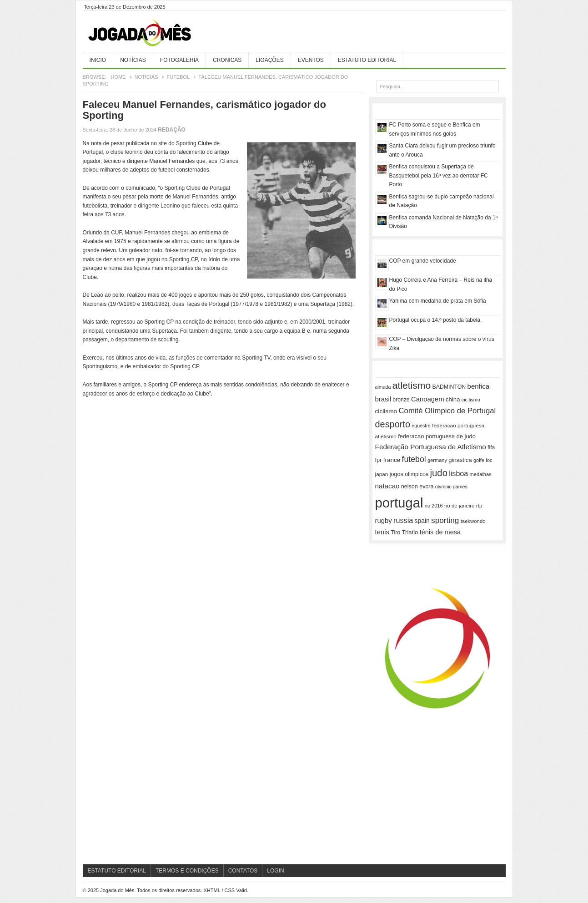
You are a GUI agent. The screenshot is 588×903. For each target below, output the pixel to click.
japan (382, 474)
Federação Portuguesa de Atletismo (431, 447)
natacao (387, 486)
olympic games (451, 487)
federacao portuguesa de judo (437, 436)
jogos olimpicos (409, 474)
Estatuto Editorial (367, 60)
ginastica (460, 460)
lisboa (458, 473)
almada (383, 387)
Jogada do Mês (151, 33)
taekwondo (473, 521)
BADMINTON (449, 387)
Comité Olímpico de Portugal (447, 411)
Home (118, 77)
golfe (479, 460)
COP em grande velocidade (423, 261)
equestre (421, 426)
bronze (401, 400)
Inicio (98, 60)
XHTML (212, 890)
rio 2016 (434, 506)
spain (422, 521)
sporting (445, 520)
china (453, 399)
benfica (478, 386)
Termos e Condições (187, 871)
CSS (230, 890)
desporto (393, 424)
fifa (491, 447)
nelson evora (417, 487)
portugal (399, 503)
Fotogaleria (179, 60)
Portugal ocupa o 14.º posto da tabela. (436, 320)
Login (275, 871)
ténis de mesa (440, 532)
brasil (383, 399)
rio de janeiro (459, 506)
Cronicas (227, 60)
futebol (414, 459)
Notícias (133, 60)
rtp (479, 505)
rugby (384, 521)
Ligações (269, 60)
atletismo (412, 385)
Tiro (395, 533)
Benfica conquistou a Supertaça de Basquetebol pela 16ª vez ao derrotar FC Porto (439, 175)
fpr (379, 460)
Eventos (311, 60)
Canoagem (428, 399)
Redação (172, 130)
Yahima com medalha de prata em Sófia (438, 301)
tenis (382, 532)
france (392, 460)
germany (437, 460)
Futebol (178, 77)
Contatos (243, 871)
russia (403, 520)
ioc (489, 460)
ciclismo (386, 411)
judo (439, 473)
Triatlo (410, 532)
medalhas (480, 474)
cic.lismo (471, 400)
